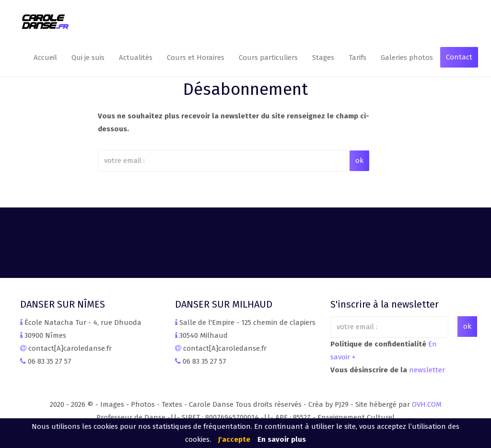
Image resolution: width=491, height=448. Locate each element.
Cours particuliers (268, 57)
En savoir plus (282, 439)
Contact (459, 57)
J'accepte (234, 439)
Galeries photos (407, 57)
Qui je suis (88, 57)
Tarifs (357, 57)
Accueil (45, 57)
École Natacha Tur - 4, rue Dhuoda (83, 322)
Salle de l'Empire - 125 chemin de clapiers (247, 322)
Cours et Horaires (196, 57)
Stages (323, 57)
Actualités (136, 57)
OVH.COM (427, 404)
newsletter (427, 370)
